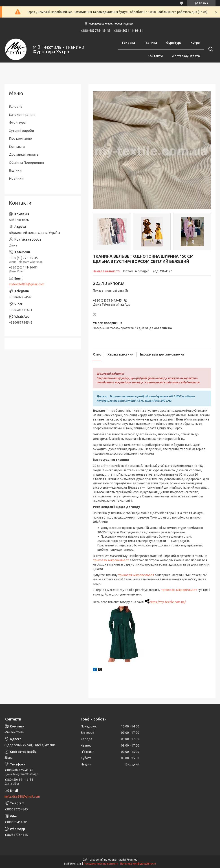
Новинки (16, 178)
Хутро (195, 43)
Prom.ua (132, 860)
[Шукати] (210, 49)
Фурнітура (174, 43)
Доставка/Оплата (186, 56)
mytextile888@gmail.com (27, 284)
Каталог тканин (22, 115)
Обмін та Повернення (26, 162)
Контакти (155, 56)
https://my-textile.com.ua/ (168, 602)
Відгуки (15, 170)
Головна (129, 43)
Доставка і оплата (24, 154)
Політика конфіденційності (138, 864)
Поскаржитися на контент (101, 864)
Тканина (150, 43)
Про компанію (20, 138)
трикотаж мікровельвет (111, 560)
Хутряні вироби (21, 131)
